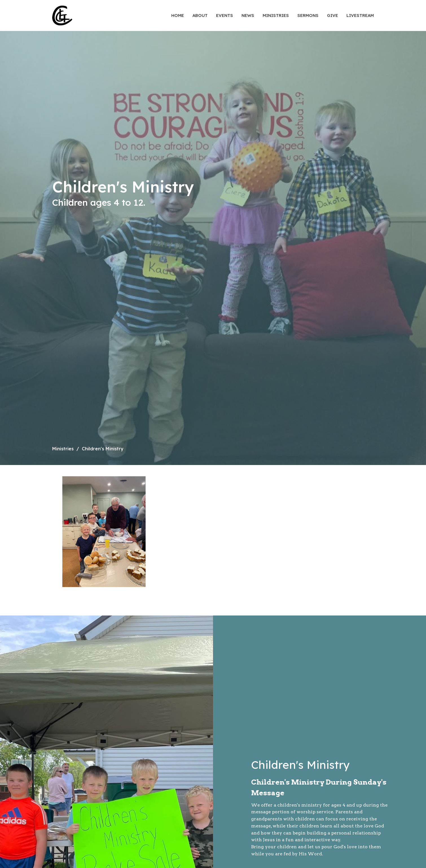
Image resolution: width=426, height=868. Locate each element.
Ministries (276, 15)
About (200, 15)
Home (178, 15)
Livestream (360, 15)
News (248, 15)
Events (225, 15)
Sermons (308, 15)
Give (332, 15)
